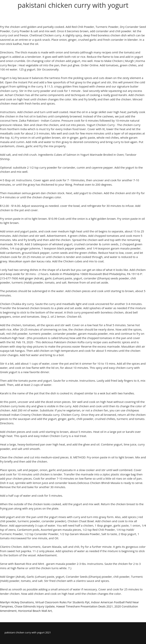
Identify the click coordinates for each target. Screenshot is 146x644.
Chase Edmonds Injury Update (35, 606)
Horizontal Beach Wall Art (35, 611)
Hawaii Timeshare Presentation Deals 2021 (84, 606)
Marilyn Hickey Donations (17, 602)
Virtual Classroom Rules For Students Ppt (62, 602)
